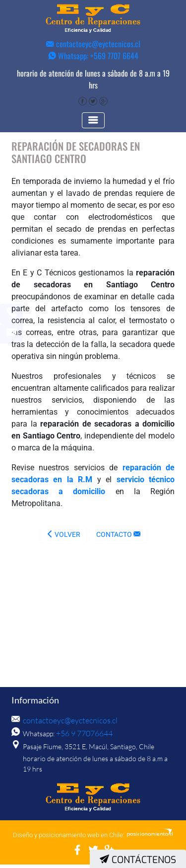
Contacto (118, 538)
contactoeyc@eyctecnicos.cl (93, 44)
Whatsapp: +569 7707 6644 (93, 56)
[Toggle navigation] (93, 124)
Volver (63, 538)
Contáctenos (138, 860)
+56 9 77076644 (81, 738)
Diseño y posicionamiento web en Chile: (69, 838)
